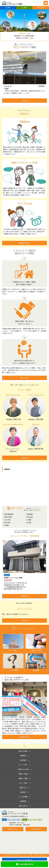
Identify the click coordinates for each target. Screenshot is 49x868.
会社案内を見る (24, 737)
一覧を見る (24, 101)
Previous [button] (4, 73)
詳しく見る (24, 378)
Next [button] (45, 73)
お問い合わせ (41, 8)
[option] (25, 73)
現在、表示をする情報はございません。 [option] (16, 614)
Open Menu (46, 3)
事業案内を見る (24, 243)
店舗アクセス (13, 827)
